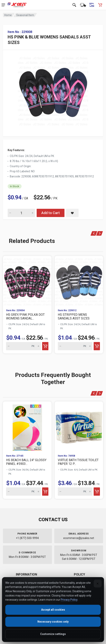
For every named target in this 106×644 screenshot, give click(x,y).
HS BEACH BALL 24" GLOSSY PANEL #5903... (26, 462)
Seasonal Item (25, 15)
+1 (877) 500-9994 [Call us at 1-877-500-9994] (27, 538)
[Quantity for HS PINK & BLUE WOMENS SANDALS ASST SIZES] (21, 213)
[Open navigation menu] (3, 5)
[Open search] (74, 5)
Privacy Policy (69, 600)
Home (8, 15)
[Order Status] (83, 5)
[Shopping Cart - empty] (100, 5)
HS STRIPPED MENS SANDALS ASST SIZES (74, 317)
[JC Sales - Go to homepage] (17, 5)
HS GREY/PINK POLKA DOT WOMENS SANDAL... (25, 317)
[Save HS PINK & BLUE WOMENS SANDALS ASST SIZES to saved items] (72, 213)
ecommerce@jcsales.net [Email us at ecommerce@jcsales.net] (79, 538)
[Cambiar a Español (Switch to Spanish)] (92, 5)
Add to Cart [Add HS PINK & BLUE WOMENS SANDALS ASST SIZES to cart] (51, 213)
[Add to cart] (45, 346)
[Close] (98, 584)
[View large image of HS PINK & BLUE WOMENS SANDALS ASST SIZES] (53, 90)
